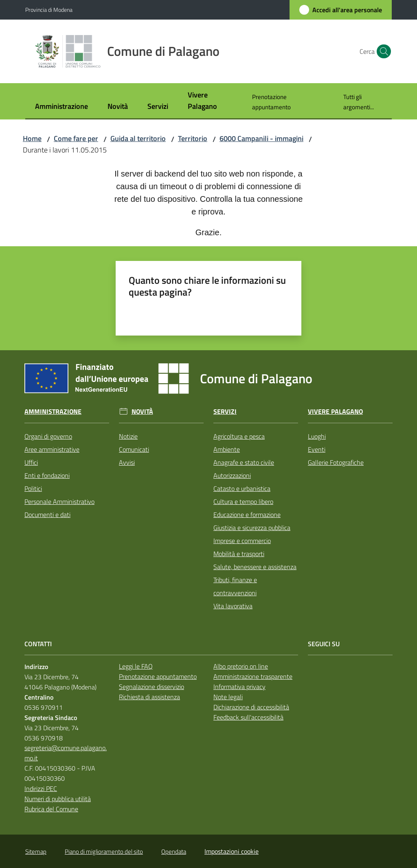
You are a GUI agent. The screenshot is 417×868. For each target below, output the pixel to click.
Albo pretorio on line (241, 666)
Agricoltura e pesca (239, 436)
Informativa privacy (239, 687)
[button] (382, 51)
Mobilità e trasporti (239, 554)
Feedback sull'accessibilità (248, 717)
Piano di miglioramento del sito (104, 851)
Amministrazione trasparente (253, 676)
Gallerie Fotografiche (336, 462)
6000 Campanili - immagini (261, 138)
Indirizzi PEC (41, 788)
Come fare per (76, 138)
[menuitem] (61, 107)
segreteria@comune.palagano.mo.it (66, 753)
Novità (142, 412)
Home (32, 138)
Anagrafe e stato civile (244, 462)
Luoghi (317, 436)
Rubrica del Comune (51, 809)
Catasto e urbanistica (242, 488)
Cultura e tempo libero (243, 501)
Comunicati (134, 449)
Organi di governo (48, 436)
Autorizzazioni (232, 475)
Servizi (225, 412)
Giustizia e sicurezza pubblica (252, 528)
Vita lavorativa (233, 606)
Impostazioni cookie (232, 851)
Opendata (174, 851)
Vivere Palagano (335, 412)
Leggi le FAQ (136, 666)
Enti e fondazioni (47, 475)
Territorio (193, 138)
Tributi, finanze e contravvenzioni (235, 586)
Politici (33, 488)
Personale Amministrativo (59, 501)
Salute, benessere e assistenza (255, 567)
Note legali (228, 697)
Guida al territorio (138, 138)
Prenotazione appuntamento (158, 676)
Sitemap (36, 851)
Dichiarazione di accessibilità (251, 707)
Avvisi (127, 462)
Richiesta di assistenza (149, 697)
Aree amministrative (52, 449)
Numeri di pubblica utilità (58, 799)
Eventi (317, 449)
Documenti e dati (47, 515)
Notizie (128, 436)
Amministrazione (53, 412)
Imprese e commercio (242, 541)
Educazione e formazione (247, 515)
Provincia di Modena (49, 10)
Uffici (31, 462)
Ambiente (227, 449)
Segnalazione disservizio (151, 687)
